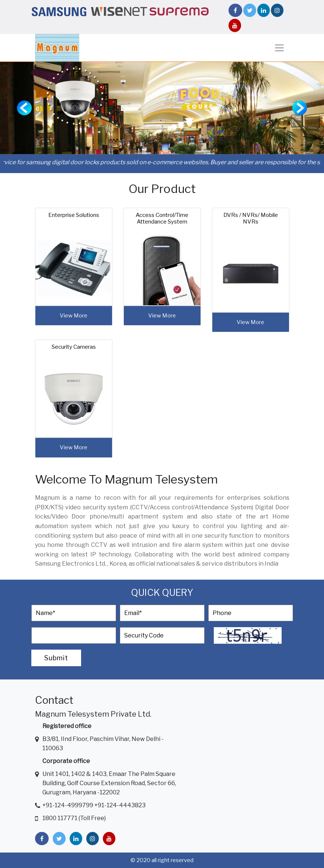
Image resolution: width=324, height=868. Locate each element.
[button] (24, 108)
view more (74, 316)
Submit (56, 658)
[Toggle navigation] (279, 48)
